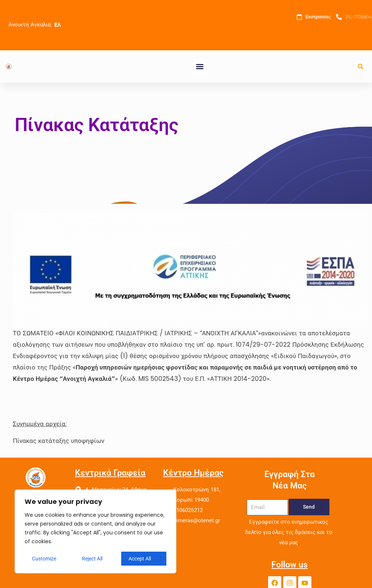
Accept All (140, 559)
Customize (44, 559)
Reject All (92, 559)
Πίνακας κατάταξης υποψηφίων (59, 441)
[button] (200, 67)
